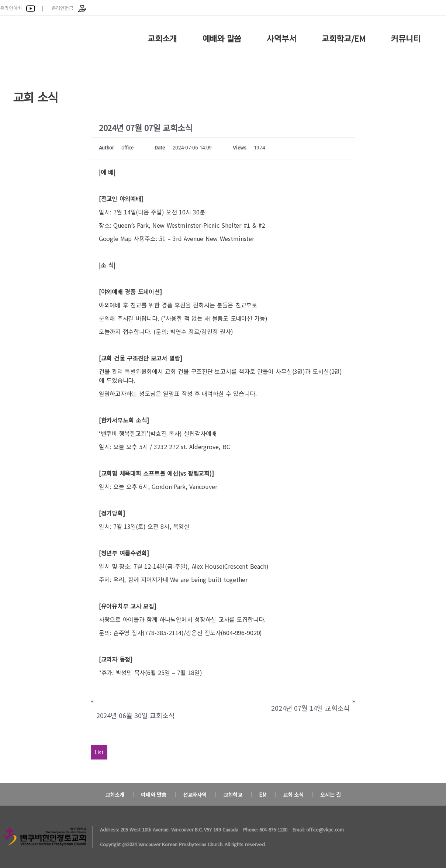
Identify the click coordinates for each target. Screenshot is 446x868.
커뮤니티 (406, 38)
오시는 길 (331, 795)
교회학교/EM (344, 38)
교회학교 (233, 795)
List (99, 752)
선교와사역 (195, 795)
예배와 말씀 (222, 38)
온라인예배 (18, 8)
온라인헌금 (69, 8)
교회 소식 (293, 795)
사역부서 (281, 38)
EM (263, 795)
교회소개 (162, 38)
